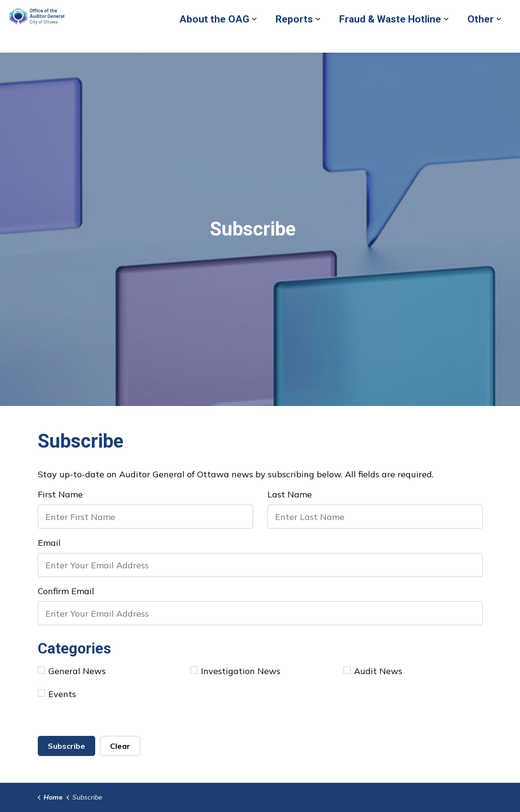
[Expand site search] (503, 39)
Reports (122, 66)
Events (57, 694)
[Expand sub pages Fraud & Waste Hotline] (274, 66)
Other (308, 66)
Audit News (373, 671)
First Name (60, 494)
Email (49, 543)
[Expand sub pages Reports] (145, 66)
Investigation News (235, 671)
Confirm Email (66, 591)
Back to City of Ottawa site (372, 39)
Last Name (290, 494)
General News (72, 671)
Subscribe (66, 746)
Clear (120, 746)
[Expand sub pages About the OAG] (82, 66)
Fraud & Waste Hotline (218, 66)
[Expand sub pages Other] (326, 66)
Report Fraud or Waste (283, 39)
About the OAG (42, 66)
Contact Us (441, 39)
